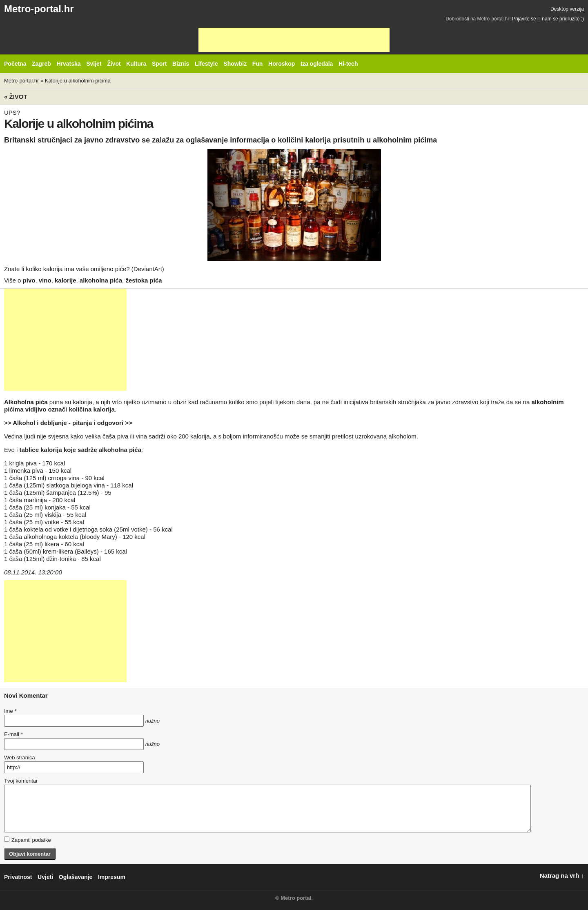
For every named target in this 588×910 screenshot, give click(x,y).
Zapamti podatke (28, 840)
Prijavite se (524, 19)
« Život (16, 97)
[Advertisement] (294, 40)
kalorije (66, 280)
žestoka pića (144, 280)
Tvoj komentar (21, 781)
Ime (10, 711)
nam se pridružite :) (563, 19)
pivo (29, 280)
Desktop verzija (567, 9)
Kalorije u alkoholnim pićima (78, 81)
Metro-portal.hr (39, 9)
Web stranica (20, 758)
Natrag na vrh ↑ (562, 876)
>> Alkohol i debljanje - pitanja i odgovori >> (68, 423)
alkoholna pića (101, 280)
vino (45, 280)
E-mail (13, 734)
